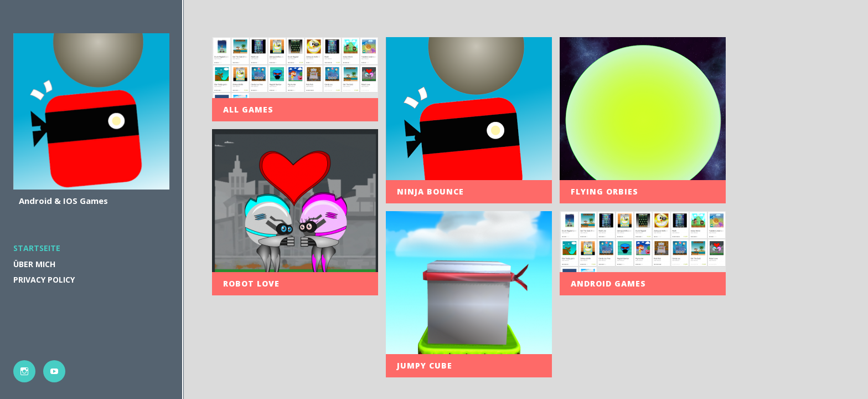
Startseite (37, 248)
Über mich (34, 264)
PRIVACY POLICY (44, 280)
